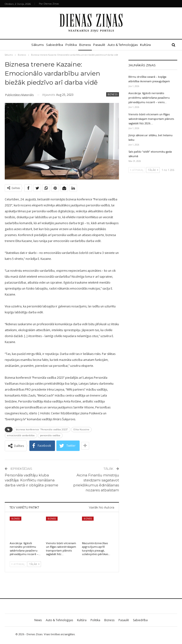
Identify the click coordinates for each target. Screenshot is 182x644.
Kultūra (148, 45)
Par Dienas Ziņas (49, 4)
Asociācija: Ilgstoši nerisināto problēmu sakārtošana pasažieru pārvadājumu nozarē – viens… (149, 98)
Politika (70, 45)
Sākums (35, 45)
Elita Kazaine (81, 429)
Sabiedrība (53, 45)
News (38, 620)
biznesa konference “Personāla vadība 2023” (42, 429)
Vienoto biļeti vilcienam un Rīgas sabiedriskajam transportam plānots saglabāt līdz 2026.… (151, 119)
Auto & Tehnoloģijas (125, 45)
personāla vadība (50, 435)
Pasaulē (100, 45)
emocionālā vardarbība (21, 435)
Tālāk (34, 564)
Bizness (85, 45)
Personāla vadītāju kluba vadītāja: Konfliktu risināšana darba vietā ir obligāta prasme (32, 480)
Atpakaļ (18, 564)
